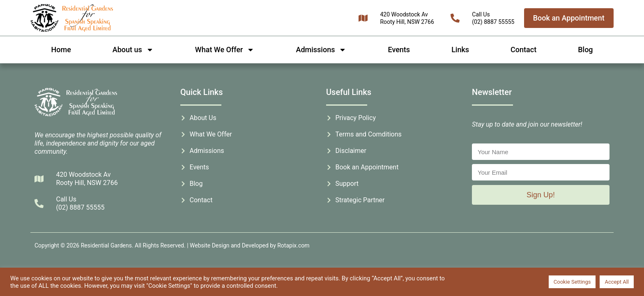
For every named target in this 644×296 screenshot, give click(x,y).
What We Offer (225, 50)
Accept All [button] (617, 282)
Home (61, 50)
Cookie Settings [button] (572, 282)
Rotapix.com (293, 245)
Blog (585, 50)
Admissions (321, 50)
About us (133, 50)
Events (399, 50)
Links (460, 50)
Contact (523, 50)
